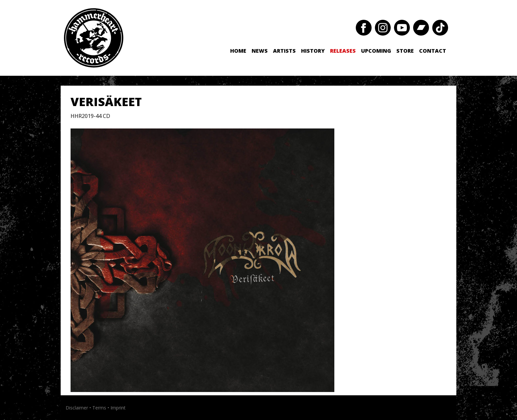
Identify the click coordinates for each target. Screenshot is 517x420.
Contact (433, 51)
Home (238, 51)
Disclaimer (77, 408)
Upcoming (376, 51)
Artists (284, 51)
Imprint (118, 408)
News (260, 51)
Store (405, 51)
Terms (99, 408)
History (313, 51)
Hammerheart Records (94, 38)
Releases (343, 51)
